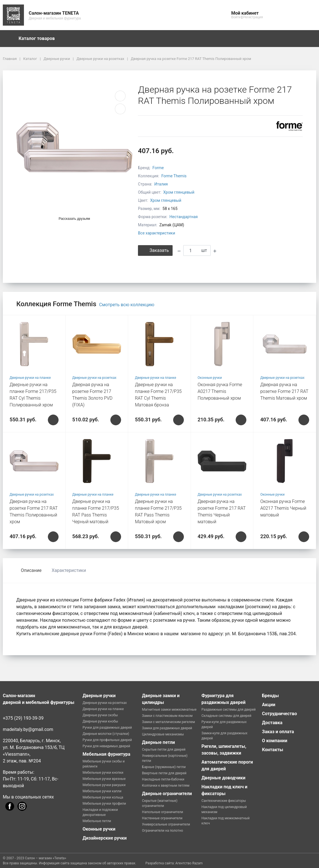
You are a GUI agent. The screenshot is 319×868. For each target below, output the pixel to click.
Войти (236, 17)
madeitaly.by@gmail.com (28, 729)
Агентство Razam (189, 863)
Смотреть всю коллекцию (127, 305)
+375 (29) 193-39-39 (23, 718)
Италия (161, 184)
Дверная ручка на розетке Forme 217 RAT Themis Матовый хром (284, 391)
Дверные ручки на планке (30, 378)
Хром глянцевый (179, 192)
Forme (158, 168)
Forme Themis (174, 176)
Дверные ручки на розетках (94, 378)
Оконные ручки (210, 378)
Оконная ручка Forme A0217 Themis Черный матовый (283, 508)
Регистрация (253, 17)
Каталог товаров (39, 39)
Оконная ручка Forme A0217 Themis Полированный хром (220, 391)
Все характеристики (157, 233)
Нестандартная (184, 217)
